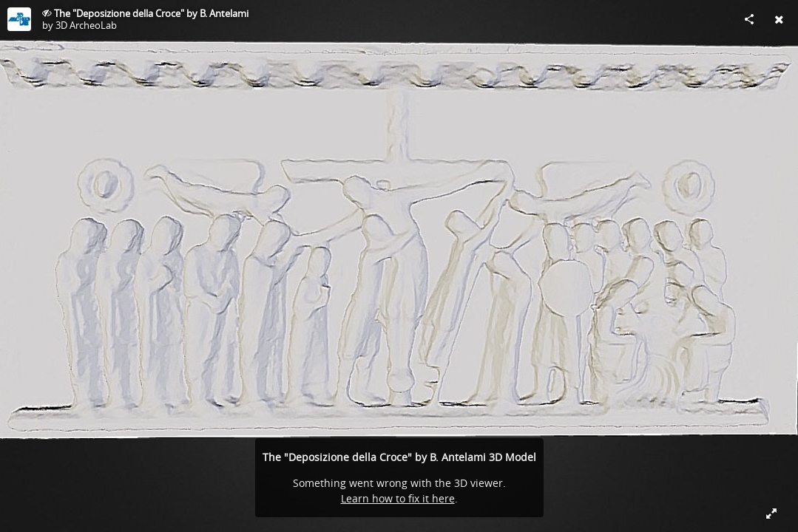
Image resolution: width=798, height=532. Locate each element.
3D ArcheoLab (86, 25)
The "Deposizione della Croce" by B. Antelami (151, 13)
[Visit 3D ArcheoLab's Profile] (19, 19)
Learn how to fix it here (398, 498)
